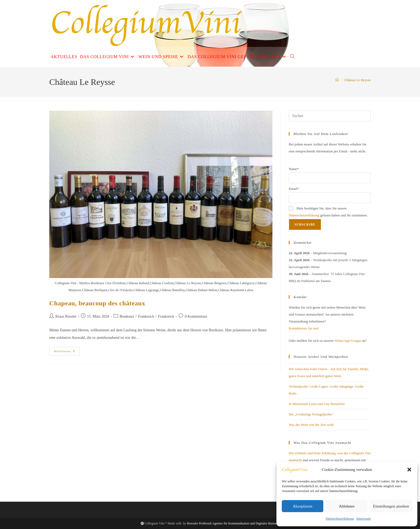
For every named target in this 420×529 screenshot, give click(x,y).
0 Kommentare (196, 316)
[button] (409, 470)
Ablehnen (347, 506)
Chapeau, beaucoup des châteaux (97, 303)
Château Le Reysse (357, 80)
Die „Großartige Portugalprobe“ (311, 414)
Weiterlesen (67, 352)
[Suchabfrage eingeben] (330, 116)
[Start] (337, 80)
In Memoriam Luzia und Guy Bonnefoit (317, 404)
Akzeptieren (303, 506)
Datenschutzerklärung (340, 519)
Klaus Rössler (66, 316)
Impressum (364, 519)
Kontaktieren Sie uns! (304, 328)
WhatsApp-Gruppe (348, 341)
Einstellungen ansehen (391, 506)
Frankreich (146, 316)
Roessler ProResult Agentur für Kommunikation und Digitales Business (233, 523)
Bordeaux (127, 316)
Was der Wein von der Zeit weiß (311, 425)
